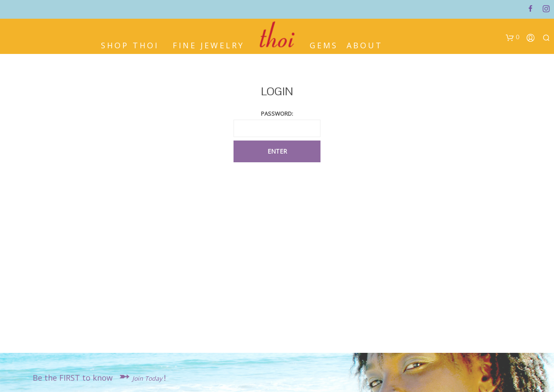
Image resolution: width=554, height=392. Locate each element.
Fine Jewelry (209, 43)
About (365, 43)
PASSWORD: (277, 114)
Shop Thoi (130, 43)
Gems (324, 43)
